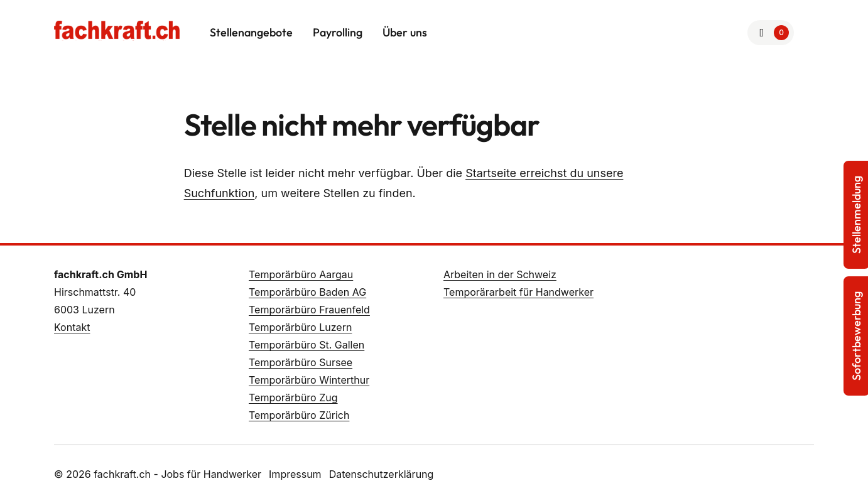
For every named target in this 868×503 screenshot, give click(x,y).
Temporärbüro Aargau (301, 274)
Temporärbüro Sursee (301, 362)
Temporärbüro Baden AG (307, 292)
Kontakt (72, 327)
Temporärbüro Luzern (300, 327)
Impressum (295, 474)
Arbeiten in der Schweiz (500, 274)
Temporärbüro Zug (293, 398)
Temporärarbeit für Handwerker (518, 292)
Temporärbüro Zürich (299, 415)
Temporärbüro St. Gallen (307, 345)
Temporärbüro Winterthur (309, 380)
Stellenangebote (251, 32)
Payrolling (338, 32)
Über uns (405, 32)
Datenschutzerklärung (382, 474)
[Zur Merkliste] (771, 33)
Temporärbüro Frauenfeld (309, 310)
